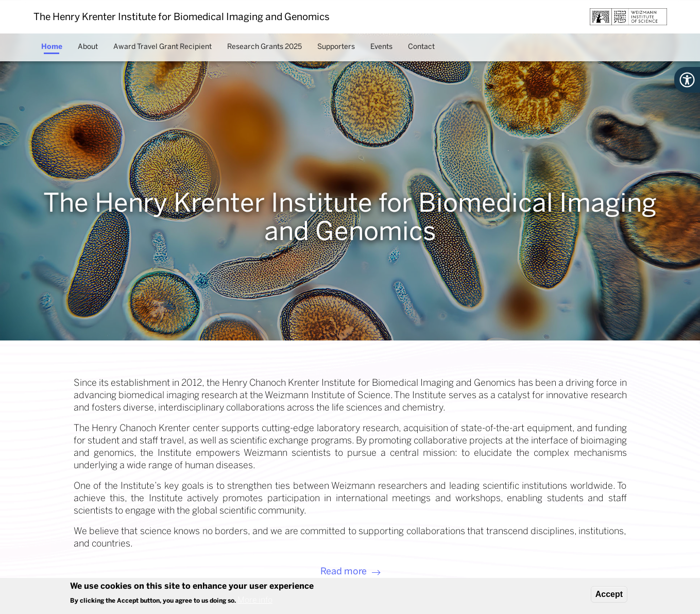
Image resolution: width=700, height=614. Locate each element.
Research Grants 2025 (264, 47)
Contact (421, 47)
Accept (609, 594)
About (88, 47)
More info (255, 600)
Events (381, 47)
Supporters (336, 47)
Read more (344, 571)
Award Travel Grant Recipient (163, 47)
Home (52, 47)
